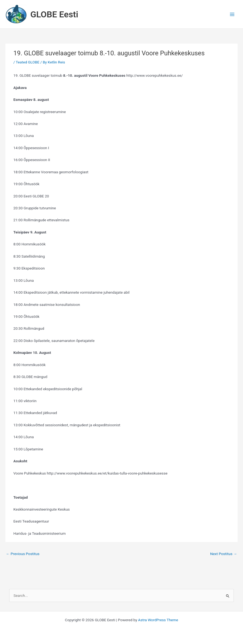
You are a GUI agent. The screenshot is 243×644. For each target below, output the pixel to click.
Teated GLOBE (28, 62)
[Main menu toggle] (232, 14)
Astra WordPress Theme (158, 620)
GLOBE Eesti (54, 14)
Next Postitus (224, 554)
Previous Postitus (23, 554)
